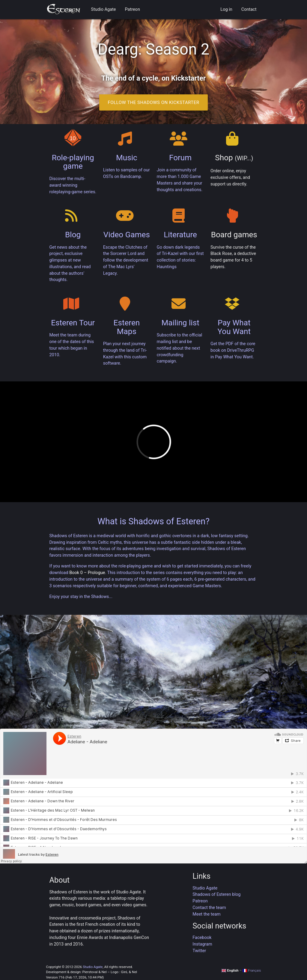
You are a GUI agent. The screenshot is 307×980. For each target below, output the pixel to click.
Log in (226, 9)
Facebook (202, 938)
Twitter (199, 951)
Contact (249, 9)
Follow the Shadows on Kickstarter (153, 102)
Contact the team (209, 908)
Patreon (132, 9)
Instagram (202, 944)
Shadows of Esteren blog (216, 894)
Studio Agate (104, 9)
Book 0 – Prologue (87, 573)
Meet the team (206, 914)
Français (252, 970)
